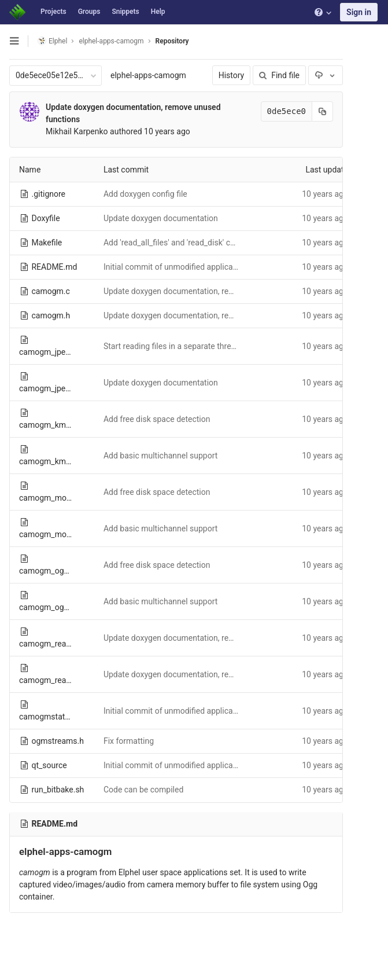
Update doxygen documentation (161, 218)
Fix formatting (129, 741)
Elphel (52, 41)
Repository (172, 41)
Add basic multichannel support (160, 456)
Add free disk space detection (157, 419)
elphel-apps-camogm (148, 75)
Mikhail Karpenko (77, 131)
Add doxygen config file (145, 194)
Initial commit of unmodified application (175, 267)
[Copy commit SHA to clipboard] (323, 111)
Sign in (359, 12)
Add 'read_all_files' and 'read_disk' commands (185, 243)
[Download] (326, 75)
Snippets (125, 12)
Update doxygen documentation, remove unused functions (208, 291)
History (232, 75)
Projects (53, 12)
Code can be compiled (143, 790)
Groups (89, 12)
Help (158, 12)
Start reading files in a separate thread (172, 346)
